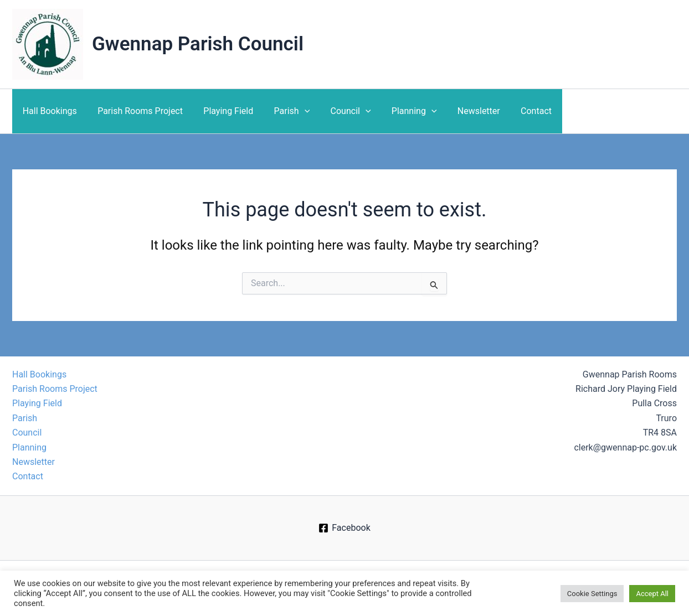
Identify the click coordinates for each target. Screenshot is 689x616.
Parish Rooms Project (136, 111)
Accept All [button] (652, 594)
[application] (294, 111)
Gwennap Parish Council (198, 44)
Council (338, 111)
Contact (514, 111)
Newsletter (459, 111)
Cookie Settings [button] (592, 594)
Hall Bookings (48, 111)
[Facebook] (344, 528)
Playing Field (221, 111)
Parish (282, 111)
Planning (398, 111)
